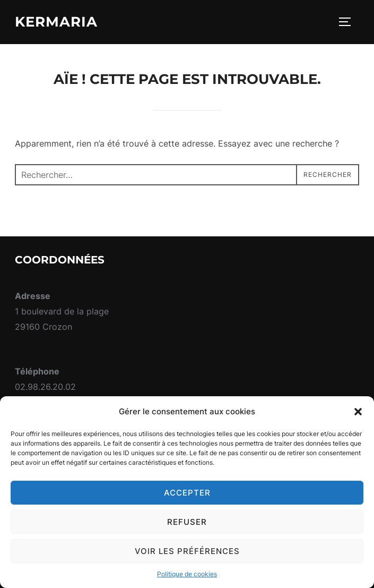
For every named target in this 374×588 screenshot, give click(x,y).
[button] (358, 412)
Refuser (187, 522)
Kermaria (56, 22)
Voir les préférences (187, 551)
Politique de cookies (187, 574)
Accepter (187, 493)
